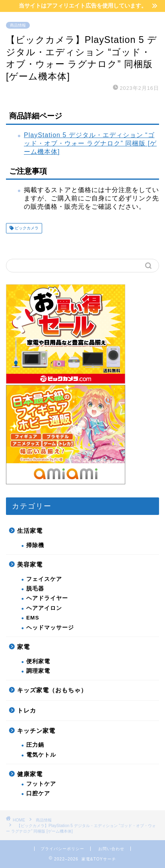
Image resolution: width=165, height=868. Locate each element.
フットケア (41, 784)
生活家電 (30, 531)
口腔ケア (38, 793)
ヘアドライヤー (47, 598)
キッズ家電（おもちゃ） (52, 690)
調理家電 (38, 671)
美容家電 (30, 564)
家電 (23, 647)
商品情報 (18, 25)
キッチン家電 (36, 731)
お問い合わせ (111, 849)
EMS (33, 618)
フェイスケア (44, 579)
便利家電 (38, 661)
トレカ (27, 710)
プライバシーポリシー (62, 849)
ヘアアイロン (44, 608)
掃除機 (35, 545)
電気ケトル (41, 755)
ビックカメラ (26, 228)
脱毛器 (35, 589)
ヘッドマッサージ (50, 628)
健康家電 (30, 774)
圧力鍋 (35, 745)
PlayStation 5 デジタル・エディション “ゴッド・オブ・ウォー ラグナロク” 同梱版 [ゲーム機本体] (90, 143)
